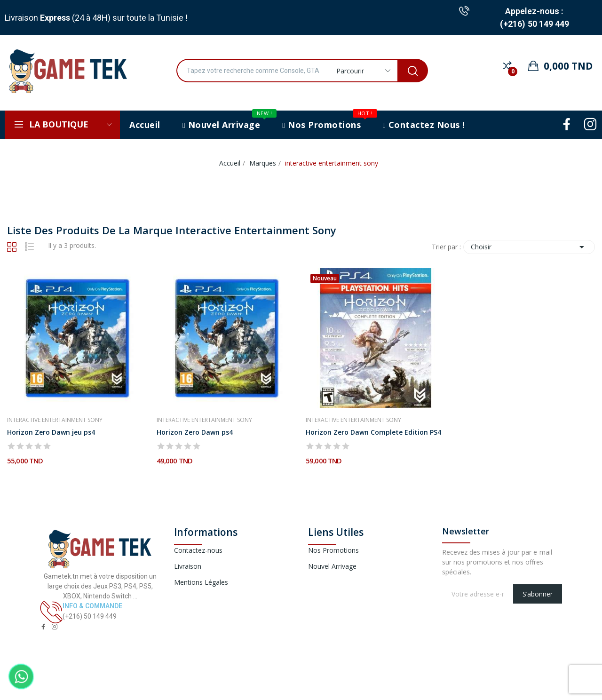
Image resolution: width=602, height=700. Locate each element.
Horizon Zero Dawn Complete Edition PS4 (373, 432)
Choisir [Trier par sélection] (529, 247)
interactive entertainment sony (55, 420)
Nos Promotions (333, 550)
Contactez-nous (198, 550)
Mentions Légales (201, 582)
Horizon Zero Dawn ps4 (195, 432)
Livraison (188, 566)
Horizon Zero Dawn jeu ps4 (51, 432)
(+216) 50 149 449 (535, 24)
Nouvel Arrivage (332, 566)
